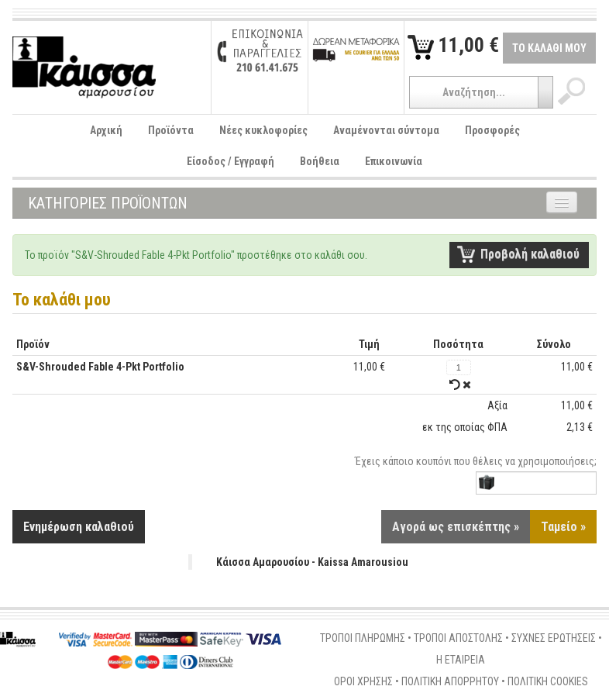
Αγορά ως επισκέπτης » (456, 527)
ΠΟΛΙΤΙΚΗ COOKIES (548, 681)
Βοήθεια (320, 161)
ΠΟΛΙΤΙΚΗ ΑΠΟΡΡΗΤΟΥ (450, 681)
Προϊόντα (171, 130)
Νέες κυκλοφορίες (263, 130)
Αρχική (106, 130)
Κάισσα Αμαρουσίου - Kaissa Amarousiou (312, 562)
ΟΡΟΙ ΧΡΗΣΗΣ (363, 681)
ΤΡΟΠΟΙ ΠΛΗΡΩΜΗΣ (363, 638)
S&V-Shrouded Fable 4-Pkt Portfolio (100, 367)
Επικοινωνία (394, 161)
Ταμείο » (563, 527)
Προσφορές (492, 130)
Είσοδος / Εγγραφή (231, 161)
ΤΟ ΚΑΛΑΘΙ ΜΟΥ (549, 48)
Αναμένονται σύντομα (386, 130)
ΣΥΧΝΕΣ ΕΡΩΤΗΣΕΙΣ (554, 638)
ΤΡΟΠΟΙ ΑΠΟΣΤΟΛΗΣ (458, 638)
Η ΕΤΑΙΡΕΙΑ (461, 660)
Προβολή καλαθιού (530, 254)
